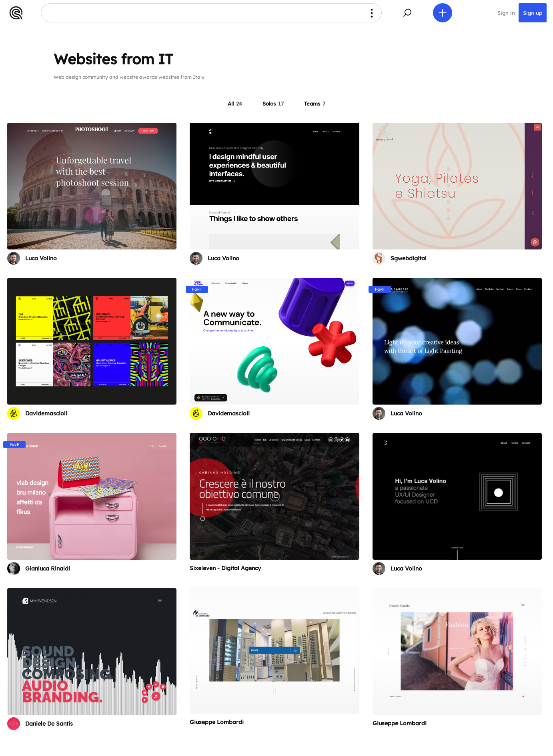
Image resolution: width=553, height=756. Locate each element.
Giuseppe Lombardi (217, 722)
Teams (315, 104)
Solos (273, 104)
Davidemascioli (46, 413)
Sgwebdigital (409, 258)
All (235, 104)
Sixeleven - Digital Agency (225, 568)
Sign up (533, 13)
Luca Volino (41, 258)
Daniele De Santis (49, 724)
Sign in (506, 13)
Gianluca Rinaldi (48, 568)
